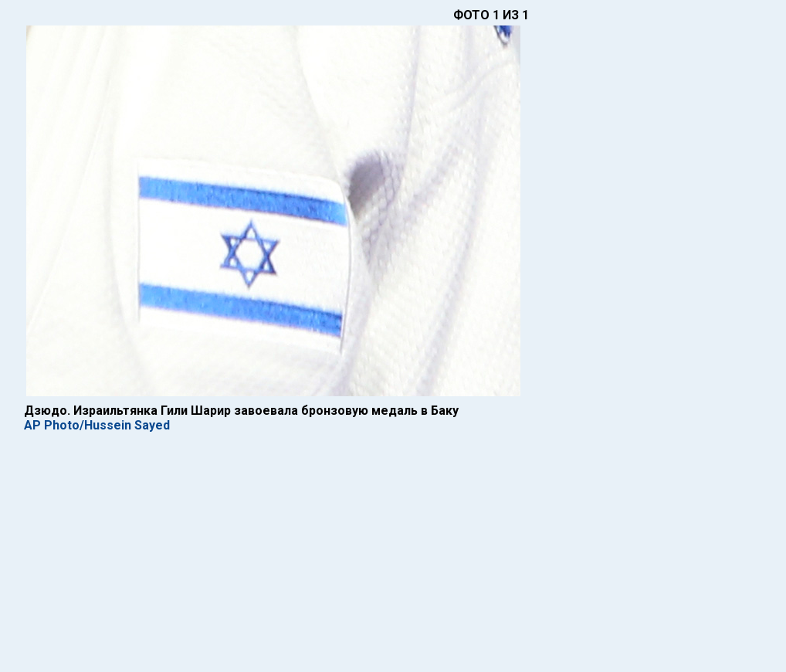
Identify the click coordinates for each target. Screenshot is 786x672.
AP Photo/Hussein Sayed (97, 425)
